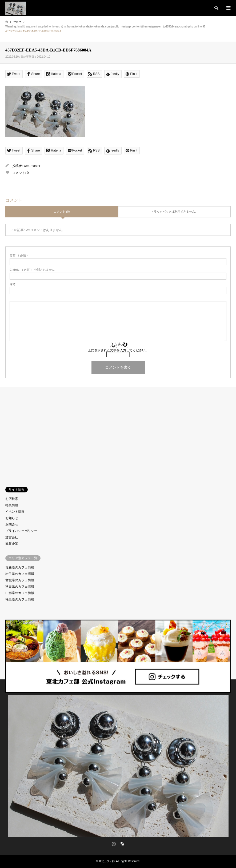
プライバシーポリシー (21, 531)
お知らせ (12, 518)
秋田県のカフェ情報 (20, 587)
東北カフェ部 (107, 861)
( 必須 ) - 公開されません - (33, 270)
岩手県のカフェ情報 (20, 574)
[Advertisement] (118, 432)
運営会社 (12, 537)
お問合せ (12, 524)
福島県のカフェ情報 (20, 599)
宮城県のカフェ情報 (20, 580)
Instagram (114, 844)
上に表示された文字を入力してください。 (118, 350)
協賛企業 (12, 544)
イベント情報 (15, 512)
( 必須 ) (19, 255)
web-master (32, 166)
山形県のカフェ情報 (20, 593)
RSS (122, 844)
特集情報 (12, 505)
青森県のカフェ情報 (20, 567)
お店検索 (12, 499)
